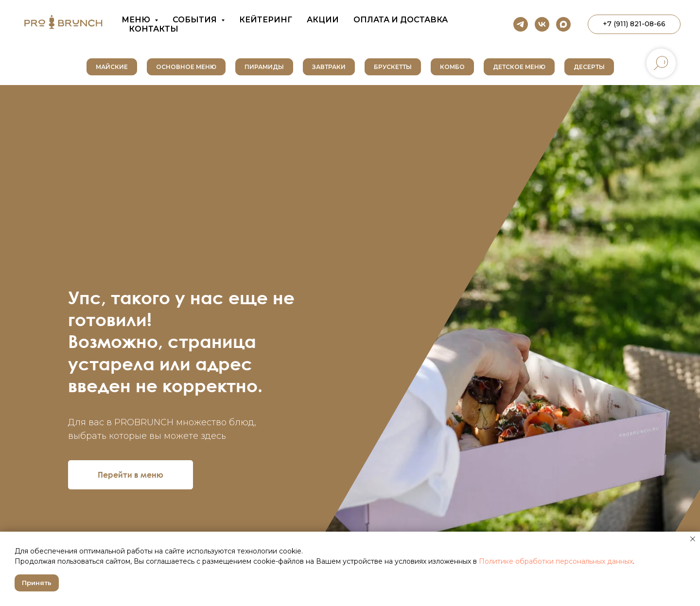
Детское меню (519, 67)
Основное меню (186, 67)
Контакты (154, 29)
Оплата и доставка (401, 20)
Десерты (589, 67)
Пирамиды (264, 67)
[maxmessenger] (563, 24)
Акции (323, 20)
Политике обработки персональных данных (556, 561)
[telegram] (521, 24)
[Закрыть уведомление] (693, 539)
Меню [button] (137, 20)
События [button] (196, 20)
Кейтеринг (266, 20)
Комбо (452, 67)
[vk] (542, 24)
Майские (112, 67)
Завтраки (329, 67)
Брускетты (393, 67)
